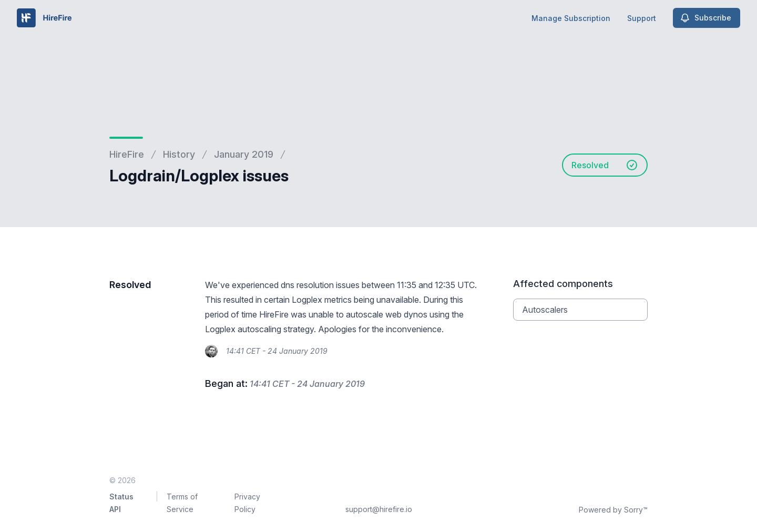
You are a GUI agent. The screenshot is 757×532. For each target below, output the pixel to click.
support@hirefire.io (379, 509)
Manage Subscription (571, 18)
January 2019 (244, 154)
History (179, 154)
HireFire (127, 154)
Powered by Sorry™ (613, 510)
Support (642, 18)
